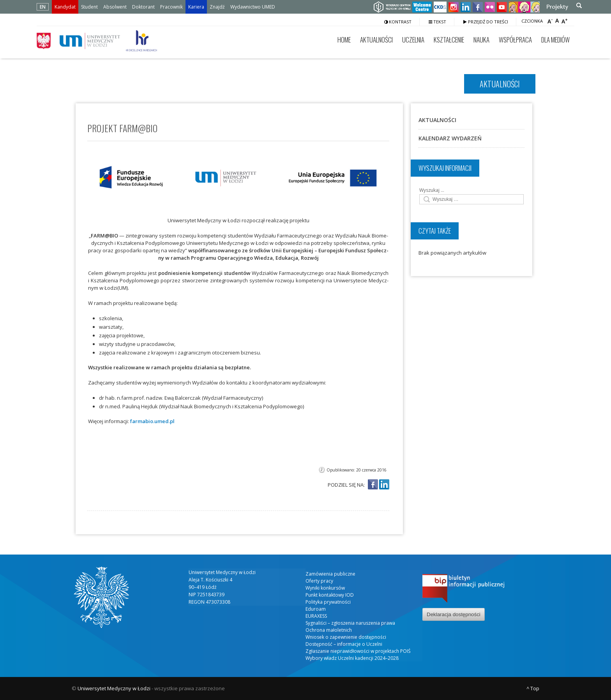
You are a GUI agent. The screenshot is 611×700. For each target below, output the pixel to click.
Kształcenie (449, 40)
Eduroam (316, 609)
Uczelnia (413, 40)
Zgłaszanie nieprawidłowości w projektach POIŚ (358, 651)
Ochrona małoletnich (329, 630)
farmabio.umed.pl (152, 421)
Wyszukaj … (432, 190)
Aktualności (376, 40)
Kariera (196, 7)
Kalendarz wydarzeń (450, 138)
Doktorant (143, 7)
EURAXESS (316, 616)
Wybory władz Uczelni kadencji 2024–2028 (352, 658)
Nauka (481, 40)
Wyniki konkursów (325, 588)
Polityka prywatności (328, 602)
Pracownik (171, 7)
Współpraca (515, 40)
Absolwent (115, 7)
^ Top (533, 688)
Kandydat (65, 7)
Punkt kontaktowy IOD (330, 595)
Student (89, 7)
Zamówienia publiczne (330, 574)
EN (43, 7)
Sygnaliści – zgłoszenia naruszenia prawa (350, 623)
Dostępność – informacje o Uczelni (344, 644)
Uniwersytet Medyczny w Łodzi (114, 688)
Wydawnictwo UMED (253, 7)
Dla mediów (555, 40)
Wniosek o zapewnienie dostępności (346, 637)
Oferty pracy (319, 581)
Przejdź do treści (486, 22)
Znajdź (217, 7)
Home (344, 40)
